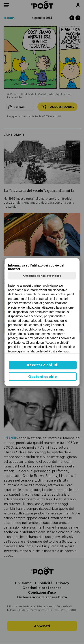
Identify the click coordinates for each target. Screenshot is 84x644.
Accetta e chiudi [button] (43, 365)
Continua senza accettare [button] (42, 276)
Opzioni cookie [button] (43, 377)
